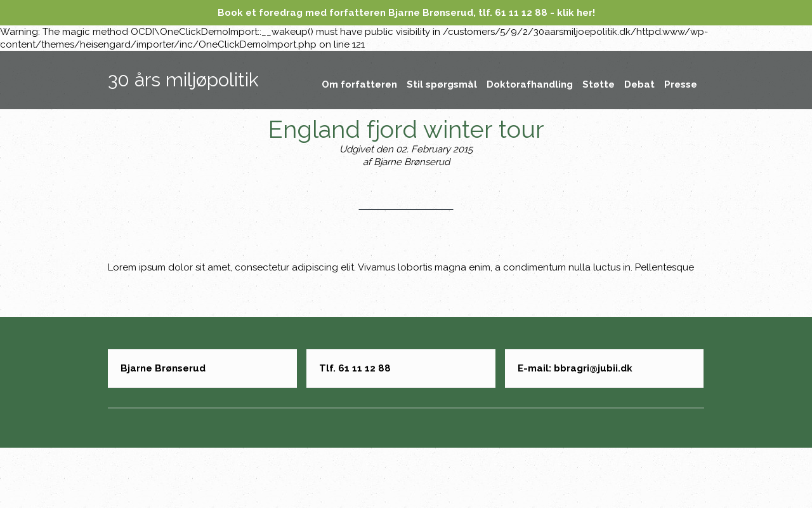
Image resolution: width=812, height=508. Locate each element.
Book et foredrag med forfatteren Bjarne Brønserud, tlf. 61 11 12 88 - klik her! (406, 13)
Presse (681, 85)
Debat (639, 85)
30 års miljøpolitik (183, 80)
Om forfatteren (359, 85)
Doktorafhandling (530, 85)
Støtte (599, 85)
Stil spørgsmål (442, 85)
